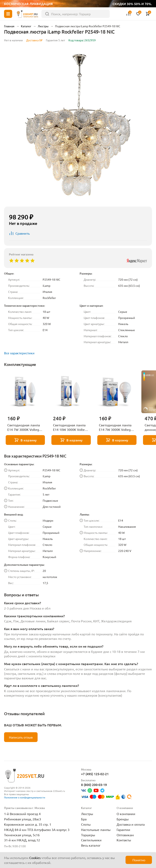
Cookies (35, 858)
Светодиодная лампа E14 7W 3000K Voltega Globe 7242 (116, 427)
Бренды (123, 819)
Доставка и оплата (131, 824)
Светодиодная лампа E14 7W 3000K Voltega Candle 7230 (24, 427)
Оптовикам (125, 835)
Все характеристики (19, 353)
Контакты (124, 840)
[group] (78, 125)
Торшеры (88, 835)
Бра (84, 819)
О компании (126, 814)
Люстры (87, 814)
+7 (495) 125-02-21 (95, 774)
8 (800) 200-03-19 (94, 785)
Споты (86, 824)
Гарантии (123, 830)
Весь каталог (91, 845)
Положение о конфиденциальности (25, 797)
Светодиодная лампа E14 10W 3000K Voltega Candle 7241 (71, 427)
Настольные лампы (96, 830)
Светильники (91, 840)
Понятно (139, 860)
